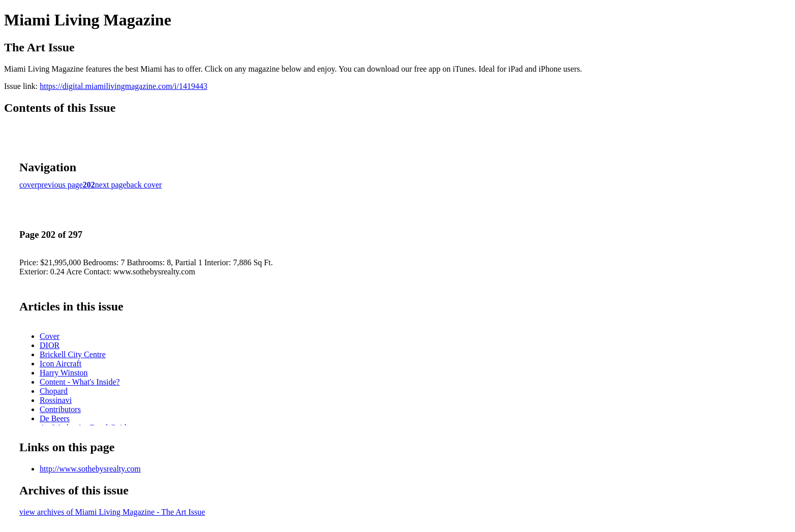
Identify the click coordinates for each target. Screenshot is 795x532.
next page (111, 185)
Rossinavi (56, 400)
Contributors (60, 409)
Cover (50, 336)
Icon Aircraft (60, 364)
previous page (60, 185)
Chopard (54, 391)
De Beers (55, 418)
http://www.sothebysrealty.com (90, 469)
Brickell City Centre (73, 354)
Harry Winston (64, 373)
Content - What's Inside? (80, 382)
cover (28, 185)
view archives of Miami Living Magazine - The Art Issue (112, 512)
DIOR (50, 345)
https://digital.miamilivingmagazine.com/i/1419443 (124, 86)
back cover (144, 185)
